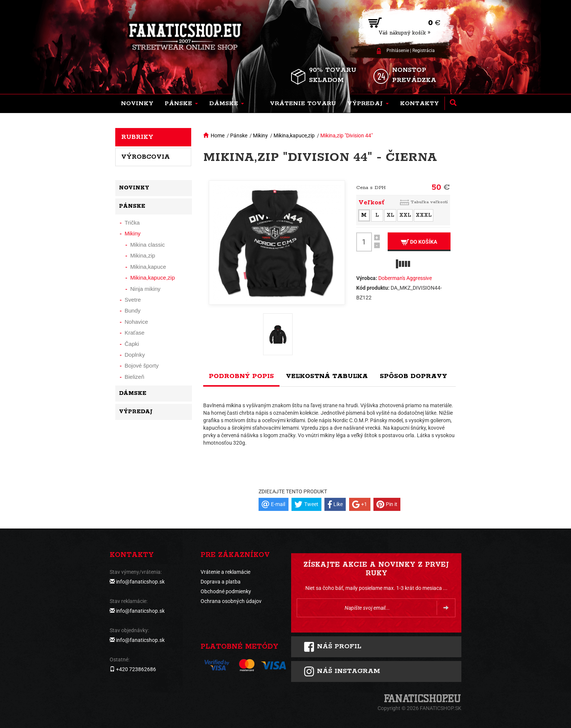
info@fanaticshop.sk (140, 582)
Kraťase (135, 333)
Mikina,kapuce (148, 267)
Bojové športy (142, 365)
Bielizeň (135, 377)
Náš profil (332, 647)
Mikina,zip (143, 255)
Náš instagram (342, 671)
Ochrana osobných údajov (231, 601)
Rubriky (137, 137)
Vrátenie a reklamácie (225, 572)
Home (218, 135)
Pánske (239, 135)
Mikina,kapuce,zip (294, 135)
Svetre (133, 300)
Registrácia (424, 51)
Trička (132, 223)
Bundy (133, 310)
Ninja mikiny (145, 289)
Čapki (132, 344)
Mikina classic (148, 245)
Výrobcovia (146, 157)
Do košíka (419, 242)
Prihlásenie (398, 51)
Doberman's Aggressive (405, 278)
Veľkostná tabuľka (327, 376)
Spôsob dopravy (413, 376)
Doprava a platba (221, 582)
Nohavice (136, 322)
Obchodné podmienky (226, 591)
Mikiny (260, 135)
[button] (181, 104)
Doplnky (135, 355)
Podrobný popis (241, 376)
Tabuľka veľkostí (429, 202)
